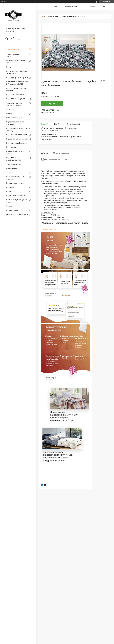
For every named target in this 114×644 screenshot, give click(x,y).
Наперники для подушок (15, 183)
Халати (8, 67)
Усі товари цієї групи (49, 230)
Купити (52, 104)
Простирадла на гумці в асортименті (15, 178)
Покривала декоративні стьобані (15, 153)
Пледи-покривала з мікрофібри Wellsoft (13, 159)
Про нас (92, 7)
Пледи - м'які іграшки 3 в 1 (16, 95)
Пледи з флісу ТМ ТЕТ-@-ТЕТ (17, 78)
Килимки (9, 206)
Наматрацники (11, 168)
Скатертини (10, 109)
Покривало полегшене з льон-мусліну (15, 123)
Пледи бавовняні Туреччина (16, 143)
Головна (54, 7)
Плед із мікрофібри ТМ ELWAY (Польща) (17, 129)
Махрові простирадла (14, 118)
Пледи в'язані (11, 147)
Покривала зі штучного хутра (17, 139)
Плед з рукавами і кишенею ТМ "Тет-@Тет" (16, 72)
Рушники (9, 114)
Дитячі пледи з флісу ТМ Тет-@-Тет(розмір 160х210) (17, 83)
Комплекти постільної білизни (14, 55)
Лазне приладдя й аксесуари (17, 214)
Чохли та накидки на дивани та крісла (16, 201)
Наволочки (10, 187)
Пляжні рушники (12, 210)
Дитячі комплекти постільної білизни (17, 62)
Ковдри (8, 172)
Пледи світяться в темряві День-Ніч (16, 89)
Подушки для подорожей (15, 196)
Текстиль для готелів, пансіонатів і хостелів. (14, 104)
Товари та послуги (12, 49)
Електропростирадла (14, 164)
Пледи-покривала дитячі (15, 99)
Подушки (9, 191)
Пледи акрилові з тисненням (17, 135)
